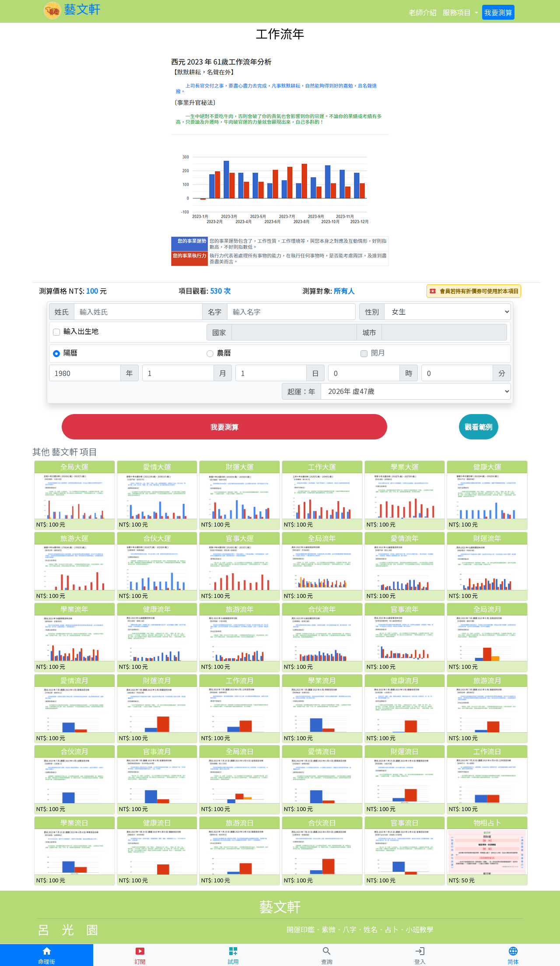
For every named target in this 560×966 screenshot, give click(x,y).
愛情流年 (405, 538)
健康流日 (157, 822)
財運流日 (405, 751)
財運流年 (487, 538)
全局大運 (74, 467)
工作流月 (240, 680)
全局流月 (487, 609)
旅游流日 (240, 822)
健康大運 (487, 467)
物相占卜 (487, 822)
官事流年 (405, 609)
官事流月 (157, 751)
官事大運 (240, 538)
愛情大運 (157, 467)
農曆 (224, 353)
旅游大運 (74, 538)
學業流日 (74, 822)
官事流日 (405, 822)
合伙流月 (74, 751)
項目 (457, 12)
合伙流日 (322, 822)
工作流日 (487, 751)
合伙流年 (322, 609)
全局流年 (322, 538)
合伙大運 (157, 538)
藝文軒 (72, 9)
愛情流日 (322, 751)
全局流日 (240, 751)
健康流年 (157, 609)
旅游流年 (240, 609)
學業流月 (322, 680)
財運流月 (157, 680)
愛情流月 (74, 680)
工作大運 (322, 467)
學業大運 (405, 467)
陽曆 (70, 353)
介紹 (423, 12)
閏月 (378, 353)
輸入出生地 (81, 331)
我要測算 (224, 427)
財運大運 (240, 467)
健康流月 (405, 680)
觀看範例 (479, 427)
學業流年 (74, 609)
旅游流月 (487, 680)
